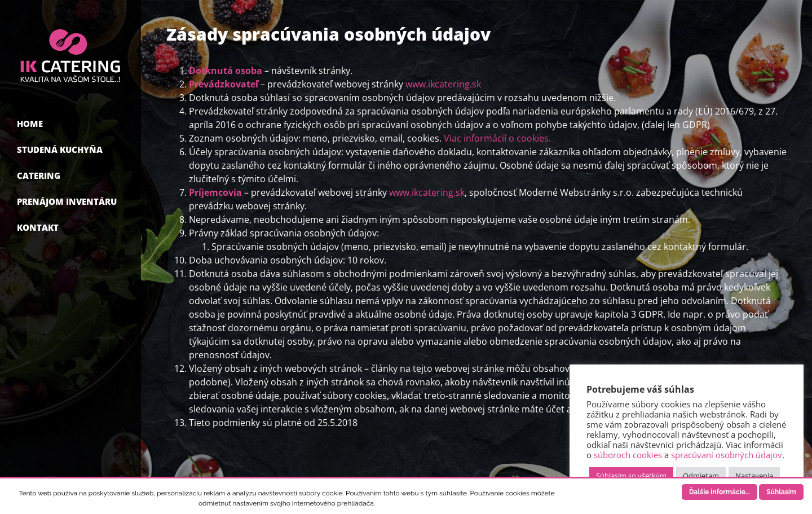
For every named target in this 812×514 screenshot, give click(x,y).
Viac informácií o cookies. (497, 138)
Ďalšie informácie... (720, 492)
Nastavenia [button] (754, 476)
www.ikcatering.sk (443, 84)
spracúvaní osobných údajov (727, 455)
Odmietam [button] (701, 476)
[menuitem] (70, 125)
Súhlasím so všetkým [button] (631, 476)
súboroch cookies (628, 455)
